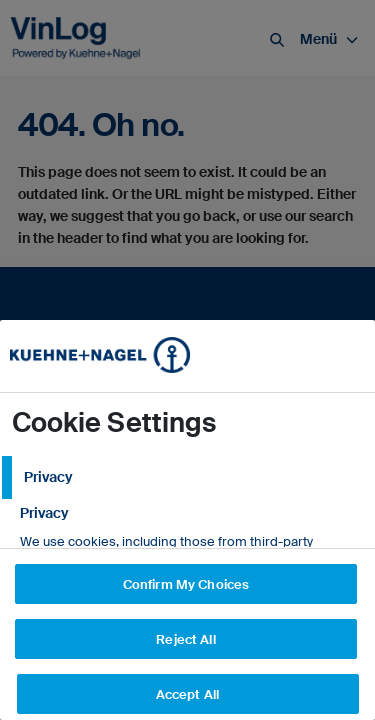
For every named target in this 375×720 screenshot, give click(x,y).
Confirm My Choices (186, 584)
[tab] (187, 478)
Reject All (185, 639)
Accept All (187, 694)
